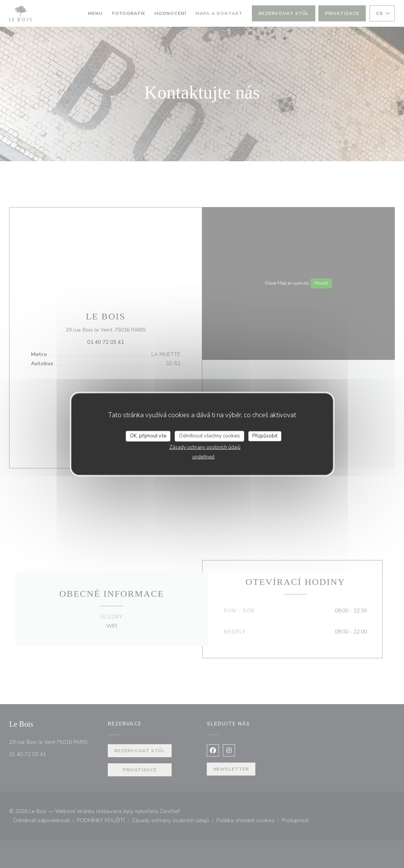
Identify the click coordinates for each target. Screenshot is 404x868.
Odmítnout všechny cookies (209, 436)
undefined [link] (203, 457)
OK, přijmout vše (148, 436)
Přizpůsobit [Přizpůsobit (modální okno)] (265, 436)
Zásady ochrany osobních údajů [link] (205, 447)
